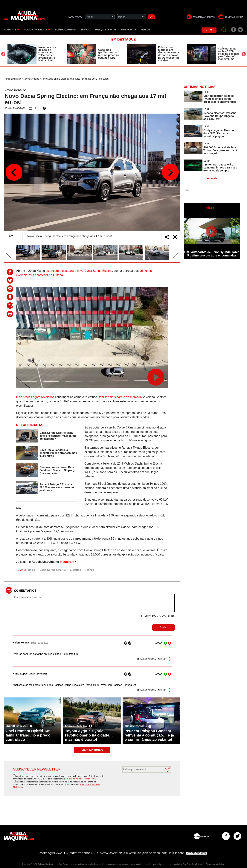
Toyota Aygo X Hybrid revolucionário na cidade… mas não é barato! (89, 735)
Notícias (11, 30)
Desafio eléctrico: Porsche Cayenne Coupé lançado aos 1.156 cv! (220, 116)
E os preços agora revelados (35, 397)
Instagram (67, 562)
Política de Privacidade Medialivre (81, 779)
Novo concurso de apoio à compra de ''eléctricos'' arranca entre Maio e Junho (48, 54)
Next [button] (244, 54)
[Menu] (6, 18)
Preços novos (106, 30)
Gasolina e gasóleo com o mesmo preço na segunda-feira (109, 54)
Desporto (128, 30)
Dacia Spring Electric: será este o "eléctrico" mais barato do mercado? (58, 436)
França (90, 570)
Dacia (32, 570)
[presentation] (143, 782)
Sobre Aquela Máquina (54, 853)
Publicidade (177, 853)
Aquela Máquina (13, 79)
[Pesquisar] (224, 30)
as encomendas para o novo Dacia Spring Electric (79, 271)
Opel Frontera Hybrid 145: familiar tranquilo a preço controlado (29, 735)
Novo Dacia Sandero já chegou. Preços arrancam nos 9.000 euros (58, 453)
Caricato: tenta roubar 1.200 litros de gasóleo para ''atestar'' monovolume (228, 54)
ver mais (212, 178)
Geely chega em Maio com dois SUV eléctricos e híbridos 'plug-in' (220, 133)
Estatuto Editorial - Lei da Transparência (96, 853)
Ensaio (86, 30)
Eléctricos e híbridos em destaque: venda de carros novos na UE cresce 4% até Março (169, 54)
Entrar (209, 30)
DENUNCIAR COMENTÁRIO (152, 659)
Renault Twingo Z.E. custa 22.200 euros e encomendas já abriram (57, 487)
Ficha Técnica (133, 853)
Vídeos (145, 30)
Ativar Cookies (196, 853)
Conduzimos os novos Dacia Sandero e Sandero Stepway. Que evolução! (57, 470)
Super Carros (65, 30)
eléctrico (76, 570)
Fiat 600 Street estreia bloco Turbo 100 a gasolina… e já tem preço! (221, 150)
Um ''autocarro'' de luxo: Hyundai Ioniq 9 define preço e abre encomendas (220, 99)
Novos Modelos (37, 30)
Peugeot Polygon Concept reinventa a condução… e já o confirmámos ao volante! (149, 735)
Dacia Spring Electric (53, 570)
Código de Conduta (155, 853)
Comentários (25, 591)
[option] (34, 54)
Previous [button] (3, 54)
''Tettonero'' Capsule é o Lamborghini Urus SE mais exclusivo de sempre (220, 168)
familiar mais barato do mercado (120, 397)
